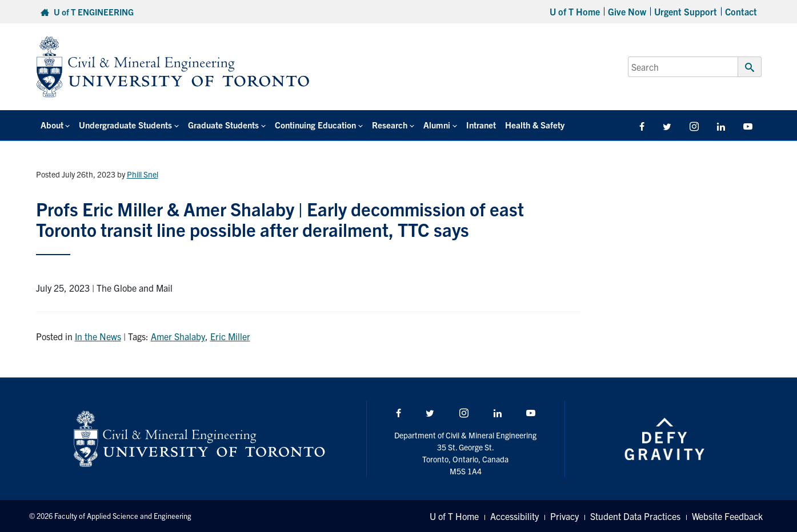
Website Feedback (727, 516)
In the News (98, 336)
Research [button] (390, 125)
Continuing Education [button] (315, 125)
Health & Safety (535, 125)
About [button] (52, 125)
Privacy (564, 516)
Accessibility (514, 516)
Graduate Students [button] (223, 125)
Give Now (627, 11)
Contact (741, 11)
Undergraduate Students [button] (125, 125)
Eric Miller (230, 336)
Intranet (481, 125)
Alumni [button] (437, 125)
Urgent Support (686, 11)
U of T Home (575, 11)
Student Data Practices (635, 516)
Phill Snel (143, 174)
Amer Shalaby (178, 336)
